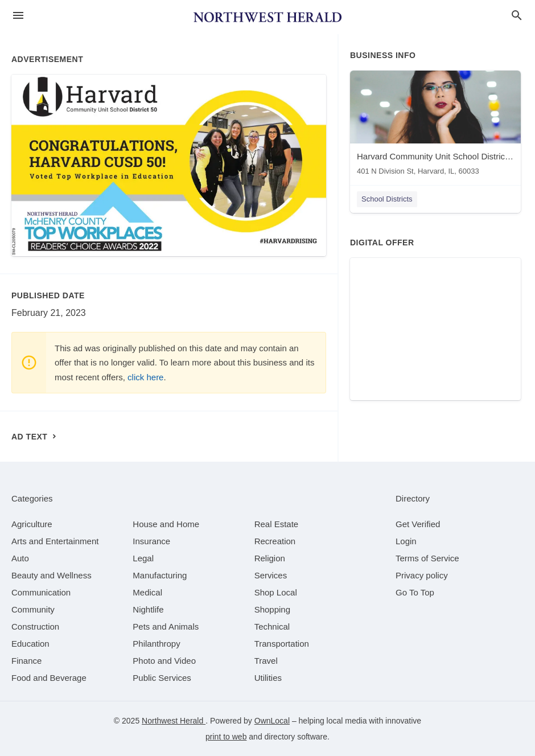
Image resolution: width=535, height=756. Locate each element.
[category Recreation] (275, 541)
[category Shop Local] (276, 592)
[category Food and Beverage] (49, 678)
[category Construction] (35, 626)
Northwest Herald (174, 721)
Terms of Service (427, 558)
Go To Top (415, 592)
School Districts (387, 199)
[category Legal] (143, 558)
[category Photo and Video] (164, 661)
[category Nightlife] (148, 609)
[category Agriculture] (32, 524)
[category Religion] (270, 558)
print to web (226, 737)
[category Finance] (26, 661)
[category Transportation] (282, 644)
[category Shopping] (272, 609)
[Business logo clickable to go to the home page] (267, 17)
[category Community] (33, 609)
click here (145, 377)
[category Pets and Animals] (166, 626)
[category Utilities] (268, 678)
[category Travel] (266, 661)
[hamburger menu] (18, 16)
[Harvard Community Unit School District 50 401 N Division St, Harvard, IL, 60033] (435, 126)
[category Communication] (41, 592)
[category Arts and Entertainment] (55, 541)
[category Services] (271, 575)
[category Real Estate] (277, 524)
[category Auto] (20, 558)
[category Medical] (147, 592)
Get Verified (418, 524)
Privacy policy (422, 575)
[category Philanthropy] (156, 644)
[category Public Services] (162, 678)
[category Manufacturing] (160, 575)
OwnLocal (272, 721)
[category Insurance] (151, 541)
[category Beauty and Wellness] (52, 575)
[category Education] (30, 644)
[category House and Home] (166, 524)
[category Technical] (272, 626)
